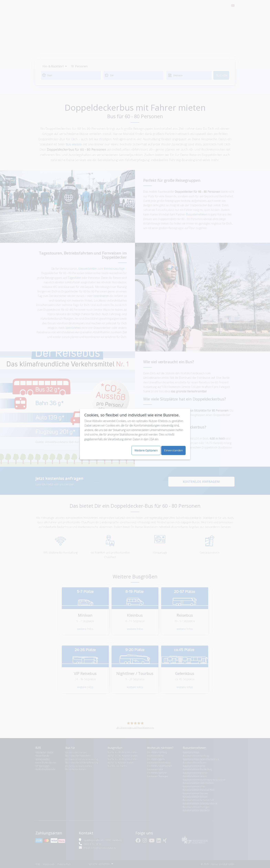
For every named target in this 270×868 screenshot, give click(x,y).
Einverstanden (173, 450)
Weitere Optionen (146, 450)
